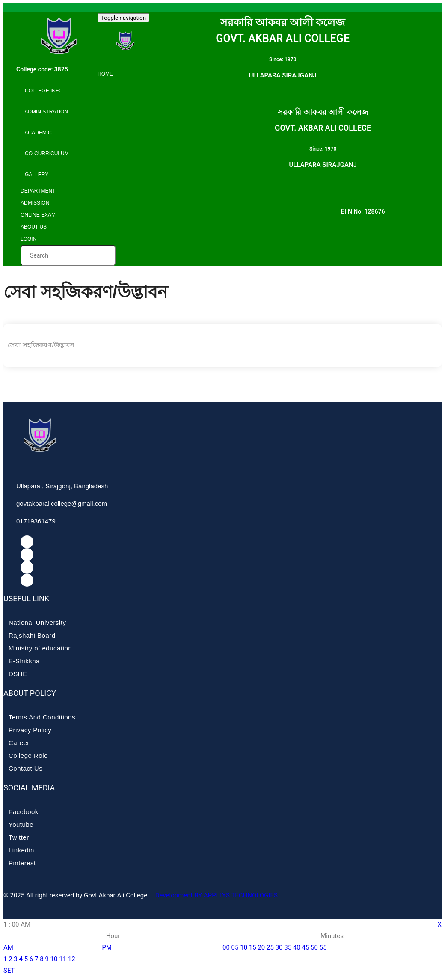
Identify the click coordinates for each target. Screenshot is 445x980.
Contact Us (25, 768)
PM (107, 947)
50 (314, 947)
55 (323, 947)
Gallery (34, 175)
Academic (36, 133)
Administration (44, 112)
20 (261, 947)
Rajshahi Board (32, 635)
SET (9, 971)
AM (8, 947)
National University (37, 622)
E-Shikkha (24, 661)
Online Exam (38, 215)
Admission (35, 203)
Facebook (24, 812)
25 (270, 947)
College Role (28, 756)
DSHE (18, 674)
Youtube (21, 824)
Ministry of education (40, 648)
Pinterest (22, 863)
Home (105, 74)
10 (54, 959)
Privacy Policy (30, 730)
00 (226, 947)
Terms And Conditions (42, 717)
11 (63, 959)
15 (253, 947)
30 (279, 947)
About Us (34, 227)
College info (42, 91)
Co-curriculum (45, 154)
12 (72, 959)
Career (19, 743)
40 (297, 947)
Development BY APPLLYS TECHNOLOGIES (216, 895)
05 (235, 947)
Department (38, 191)
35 (288, 947)
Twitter (19, 837)
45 (305, 947)
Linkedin (21, 850)
